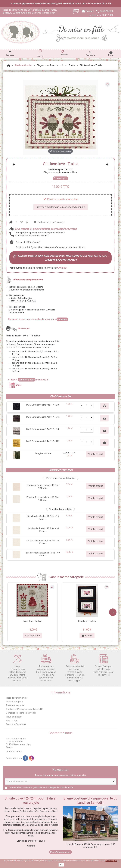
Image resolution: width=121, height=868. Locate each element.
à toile (15, 385)
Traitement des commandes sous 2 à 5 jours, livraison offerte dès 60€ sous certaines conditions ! (46, 668)
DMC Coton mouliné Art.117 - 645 (43, 417)
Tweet (22, 222)
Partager (16, 222)
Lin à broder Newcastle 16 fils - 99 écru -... (43, 554)
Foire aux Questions (16, 724)
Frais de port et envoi (16, 698)
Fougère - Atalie (43, 453)
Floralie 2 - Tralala (87, 621)
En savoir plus (60, 178)
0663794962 (107, 11)
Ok (61, 865)
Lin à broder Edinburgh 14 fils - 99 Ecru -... (43, 542)
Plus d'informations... (60, 852)
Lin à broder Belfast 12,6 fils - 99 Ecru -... (43, 530)
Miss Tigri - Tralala (32, 621)
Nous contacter (14, 717)
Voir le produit (96, 454)
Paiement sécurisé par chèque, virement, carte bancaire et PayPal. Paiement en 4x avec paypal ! (75, 668)
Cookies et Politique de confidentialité (25, 709)
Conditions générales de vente (21, 713)
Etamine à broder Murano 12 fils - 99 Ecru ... (43, 499)
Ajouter (87, 636)
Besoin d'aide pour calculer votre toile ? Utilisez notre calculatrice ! (104, 665)
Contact (90, 11)
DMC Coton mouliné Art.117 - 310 (43, 405)
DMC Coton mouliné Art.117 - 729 (43, 441)
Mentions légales (14, 702)
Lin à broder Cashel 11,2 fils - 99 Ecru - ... (43, 518)
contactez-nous (27, 380)
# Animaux (62, 268)
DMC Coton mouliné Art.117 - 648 (43, 429)
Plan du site (12, 721)
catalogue (62, 319)
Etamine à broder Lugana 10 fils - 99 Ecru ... (43, 487)
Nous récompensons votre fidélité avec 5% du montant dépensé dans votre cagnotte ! (17, 668)
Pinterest (27, 222)
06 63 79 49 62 (14, 752)
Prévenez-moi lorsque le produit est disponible (60, 207)
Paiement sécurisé (15, 705)
